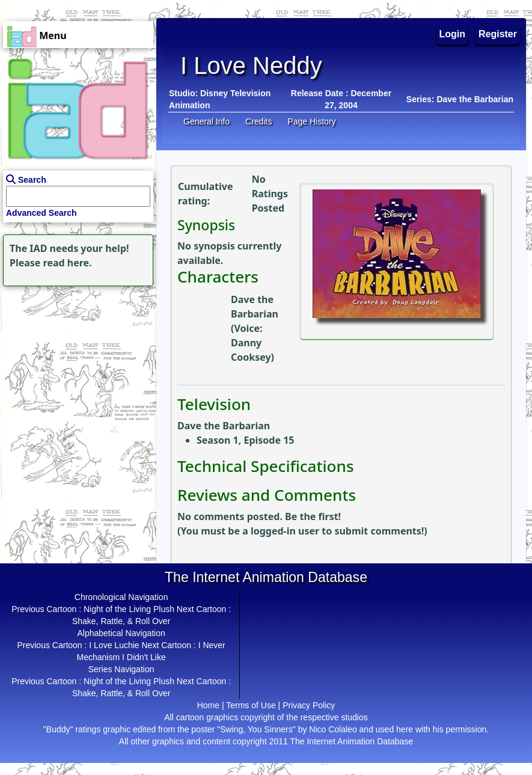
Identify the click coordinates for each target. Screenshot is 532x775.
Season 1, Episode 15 (245, 440)
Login (453, 34)
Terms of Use (251, 705)
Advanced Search (41, 213)
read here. (68, 263)
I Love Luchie (114, 645)
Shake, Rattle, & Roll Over (121, 621)
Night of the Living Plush (129, 609)
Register (498, 34)
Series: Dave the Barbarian (460, 99)
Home (208, 705)
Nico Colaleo (333, 729)
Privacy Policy (309, 705)
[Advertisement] (75, 364)
